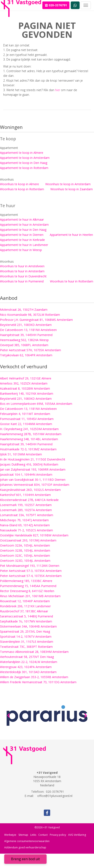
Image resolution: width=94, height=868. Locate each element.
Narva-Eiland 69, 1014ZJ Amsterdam (25, 525)
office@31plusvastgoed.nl (55, 796)
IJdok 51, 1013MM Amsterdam (21, 454)
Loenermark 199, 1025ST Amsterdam (26, 505)
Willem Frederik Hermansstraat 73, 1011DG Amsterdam (38, 682)
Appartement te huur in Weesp (21, 250)
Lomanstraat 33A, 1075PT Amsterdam (27, 515)
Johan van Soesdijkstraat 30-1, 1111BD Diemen (33, 480)
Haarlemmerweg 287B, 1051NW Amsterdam (31, 434)
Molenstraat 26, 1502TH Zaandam (24, 310)
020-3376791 (56, 5)
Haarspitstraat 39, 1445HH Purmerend (26, 335)
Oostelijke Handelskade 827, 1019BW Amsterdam (34, 535)
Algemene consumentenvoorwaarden (27, 841)
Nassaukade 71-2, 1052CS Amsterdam (26, 530)
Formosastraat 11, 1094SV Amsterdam (27, 419)
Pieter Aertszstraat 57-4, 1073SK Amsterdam (31, 576)
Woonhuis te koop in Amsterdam (68, 184)
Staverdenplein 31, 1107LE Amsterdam (27, 642)
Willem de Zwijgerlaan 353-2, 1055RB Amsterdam (34, 677)
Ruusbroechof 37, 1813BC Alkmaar (24, 611)
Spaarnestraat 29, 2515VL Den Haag (25, 631)
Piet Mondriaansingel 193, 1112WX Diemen (30, 566)
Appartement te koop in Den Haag (24, 163)
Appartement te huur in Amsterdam (24, 225)
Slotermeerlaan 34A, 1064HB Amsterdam (28, 626)
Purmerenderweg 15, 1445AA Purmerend (28, 586)
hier (58, 90)
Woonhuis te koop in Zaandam (72, 189)
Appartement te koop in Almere (22, 153)
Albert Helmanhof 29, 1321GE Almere (26, 378)
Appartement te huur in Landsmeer (24, 245)
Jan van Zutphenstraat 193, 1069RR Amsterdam (33, 469)
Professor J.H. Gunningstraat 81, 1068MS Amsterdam (36, 320)
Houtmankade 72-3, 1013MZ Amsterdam (28, 449)
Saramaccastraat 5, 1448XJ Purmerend (26, 616)
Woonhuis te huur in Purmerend (22, 281)
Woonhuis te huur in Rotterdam (72, 281)
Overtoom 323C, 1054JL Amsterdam (25, 555)
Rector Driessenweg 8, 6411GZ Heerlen (27, 591)
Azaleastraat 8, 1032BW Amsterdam (25, 388)
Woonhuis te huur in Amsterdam (22, 271)
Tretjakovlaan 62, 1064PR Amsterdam (26, 355)
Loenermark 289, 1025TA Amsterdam (26, 510)
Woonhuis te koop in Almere (19, 184)
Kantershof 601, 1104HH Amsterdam (25, 495)
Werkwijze (10, 835)
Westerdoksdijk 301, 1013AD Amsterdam (28, 672)
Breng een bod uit (25, 859)
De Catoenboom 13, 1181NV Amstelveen (28, 330)
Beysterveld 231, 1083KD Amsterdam (26, 325)
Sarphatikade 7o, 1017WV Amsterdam (26, 621)
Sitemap (23, 835)
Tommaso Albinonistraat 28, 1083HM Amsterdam (34, 652)
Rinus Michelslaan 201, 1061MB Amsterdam (30, 596)
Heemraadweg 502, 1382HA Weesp (24, 340)
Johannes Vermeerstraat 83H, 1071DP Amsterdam (35, 485)
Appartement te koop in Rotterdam (24, 168)
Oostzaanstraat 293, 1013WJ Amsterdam (28, 540)
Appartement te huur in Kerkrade (22, 240)
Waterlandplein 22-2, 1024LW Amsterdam (29, 662)
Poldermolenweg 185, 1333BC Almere (26, 581)
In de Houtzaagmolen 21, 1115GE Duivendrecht (33, 459)
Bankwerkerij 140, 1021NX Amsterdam (27, 394)
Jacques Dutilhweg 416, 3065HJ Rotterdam (29, 464)
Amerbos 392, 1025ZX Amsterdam (24, 383)
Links (33, 835)
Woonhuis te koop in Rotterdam (22, 189)
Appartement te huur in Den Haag (23, 230)
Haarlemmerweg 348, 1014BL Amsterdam (29, 439)
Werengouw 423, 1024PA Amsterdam (26, 667)
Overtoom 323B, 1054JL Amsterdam (25, 550)
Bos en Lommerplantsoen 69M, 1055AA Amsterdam (36, 404)
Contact (43, 835)
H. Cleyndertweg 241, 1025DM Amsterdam (29, 429)
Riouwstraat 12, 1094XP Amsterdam (25, 601)
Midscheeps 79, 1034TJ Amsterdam (24, 520)
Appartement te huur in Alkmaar (22, 219)
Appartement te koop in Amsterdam (25, 158)
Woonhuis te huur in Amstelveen (22, 266)
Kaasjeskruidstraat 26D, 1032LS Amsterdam (30, 490)
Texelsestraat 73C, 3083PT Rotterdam (26, 647)
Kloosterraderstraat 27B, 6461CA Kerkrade (29, 500)
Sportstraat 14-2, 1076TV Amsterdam (26, 636)
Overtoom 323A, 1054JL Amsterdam (25, 545)
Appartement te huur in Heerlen (71, 235)
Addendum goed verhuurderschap (25, 847)
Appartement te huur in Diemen (22, 235)
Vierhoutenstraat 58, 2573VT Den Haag (27, 657)
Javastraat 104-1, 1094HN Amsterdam (26, 474)
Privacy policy (58, 835)
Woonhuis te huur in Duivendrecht (23, 276)
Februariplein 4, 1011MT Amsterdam (25, 414)
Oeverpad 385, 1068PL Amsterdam (24, 345)
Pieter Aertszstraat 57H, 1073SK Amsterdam (30, 350)
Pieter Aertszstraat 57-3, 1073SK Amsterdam (31, 571)
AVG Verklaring (77, 835)
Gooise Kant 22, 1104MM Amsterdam (26, 424)
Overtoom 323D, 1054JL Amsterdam (25, 561)
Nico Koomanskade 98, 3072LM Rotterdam (30, 315)
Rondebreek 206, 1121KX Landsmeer (25, 606)
